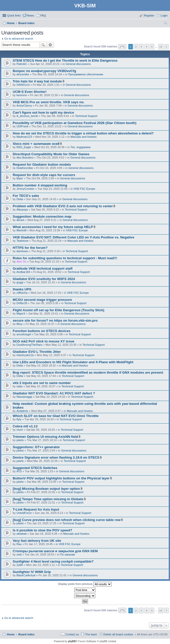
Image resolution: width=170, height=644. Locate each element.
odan (20, 386)
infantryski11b (25, 355)
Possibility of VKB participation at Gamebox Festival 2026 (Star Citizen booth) (75, 123)
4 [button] (147, 47)
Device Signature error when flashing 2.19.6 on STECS (56, 457)
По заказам (68, 554)
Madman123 (24, 137)
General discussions (78, 64)
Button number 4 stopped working (40, 185)
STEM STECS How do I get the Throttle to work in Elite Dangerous (65, 60)
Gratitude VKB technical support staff (43, 268)
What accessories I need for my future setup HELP (53, 227)
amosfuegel (24, 334)
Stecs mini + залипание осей (36, 144)
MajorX (21, 314)
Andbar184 (23, 272)
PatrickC (22, 64)
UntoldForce (24, 513)
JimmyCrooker (26, 189)
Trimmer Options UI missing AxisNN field (45, 437)
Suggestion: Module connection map (42, 216)
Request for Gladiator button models (42, 164)
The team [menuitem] (91, 634)
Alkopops (22, 210)
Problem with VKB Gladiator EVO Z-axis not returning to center (63, 206)
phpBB (72, 641)
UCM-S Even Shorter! (30, 92)
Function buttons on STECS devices (42, 331)
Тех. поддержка (80, 147)
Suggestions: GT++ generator (36, 447)
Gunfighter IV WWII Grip (32, 572)
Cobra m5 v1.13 (25, 426)
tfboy (20, 324)
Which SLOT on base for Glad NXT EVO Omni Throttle (56, 416)
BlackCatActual (26, 575)
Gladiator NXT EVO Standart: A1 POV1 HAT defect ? (54, 393)
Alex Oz (21, 262)
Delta (20, 199)
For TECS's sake (26, 196)
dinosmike (23, 74)
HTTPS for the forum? (30, 248)
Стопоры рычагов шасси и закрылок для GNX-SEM (55, 551)
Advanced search (50, 45)
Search (43, 45)
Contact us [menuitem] (72, 634)
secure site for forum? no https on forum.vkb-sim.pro (55, 320)
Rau (19, 544)
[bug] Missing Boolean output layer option (46, 489)
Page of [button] (122, 47)
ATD (19, 471)
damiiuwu (22, 251)
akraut (20, 220)
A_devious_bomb (27, 116)
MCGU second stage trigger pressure (42, 300)
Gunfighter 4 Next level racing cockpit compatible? (53, 561)
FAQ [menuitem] (43, 15)
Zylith (20, 565)
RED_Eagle (24, 147)
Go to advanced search (19, 39)
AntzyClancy (24, 106)
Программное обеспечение (86, 74)
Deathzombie (25, 168)
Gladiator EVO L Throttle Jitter (37, 352)
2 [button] (136, 47)
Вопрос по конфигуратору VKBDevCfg (44, 71)
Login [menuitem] (164, 15)
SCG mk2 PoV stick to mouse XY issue (43, 341)
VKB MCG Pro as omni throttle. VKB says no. (49, 102)
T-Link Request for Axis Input (36, 509)
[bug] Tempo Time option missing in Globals (48, 499)
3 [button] (141, 47)
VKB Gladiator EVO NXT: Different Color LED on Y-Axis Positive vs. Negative (73, 237)
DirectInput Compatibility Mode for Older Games (51, 154)
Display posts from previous (85, 584)
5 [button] (152, 47)
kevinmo (22, 95)
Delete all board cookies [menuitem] (118, 634)
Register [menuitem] (149, 15)
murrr (20, 430)
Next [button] (166, 47)
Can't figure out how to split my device (43, 112)
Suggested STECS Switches (35, 468)
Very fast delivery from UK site (37, 541)
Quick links (14, 15)
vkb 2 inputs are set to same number (42, 383)
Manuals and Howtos (83, 137)
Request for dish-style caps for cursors (44, 175)
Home (11, 634)
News (30, 15)
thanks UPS (22, 289)
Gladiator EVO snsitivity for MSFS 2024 (44, 279)
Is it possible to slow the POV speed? (42, 530)
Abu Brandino (25, 158)
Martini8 (21, 230)
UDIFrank (22, 126)
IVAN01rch (23, 85)
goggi (20, 282)
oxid (19, 554)
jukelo (20, 440)
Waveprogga (24, 397)
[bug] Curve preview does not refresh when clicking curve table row (67, 520)
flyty (19, 419)
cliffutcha (22, 293)
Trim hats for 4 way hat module (37, 81)
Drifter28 (22, 303)
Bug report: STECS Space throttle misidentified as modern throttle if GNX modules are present (88, 372)
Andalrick (22, 411)
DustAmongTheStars (29, 345)
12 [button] (161, 47)
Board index (26, 634)
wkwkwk (22, 534)
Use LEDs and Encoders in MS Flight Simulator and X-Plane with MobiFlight (73, 362)
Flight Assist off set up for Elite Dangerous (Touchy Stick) (59, 310)
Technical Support (86, 116)
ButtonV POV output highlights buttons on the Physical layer (61, 478)
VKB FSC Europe (84, 189)
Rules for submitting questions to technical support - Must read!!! (65, 258)
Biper (20, 178)
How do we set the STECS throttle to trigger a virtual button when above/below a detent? (83, 133)
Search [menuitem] (165, 24)
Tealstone (22, 241)
